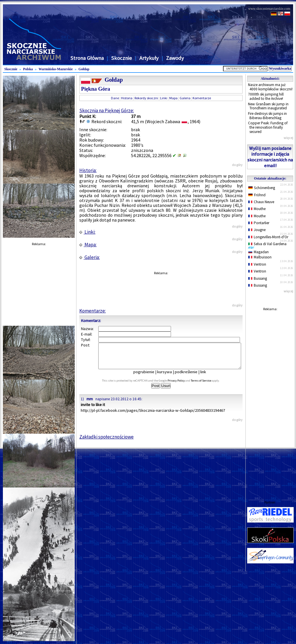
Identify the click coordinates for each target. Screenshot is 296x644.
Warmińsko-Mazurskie (56, 69)
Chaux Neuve (261, 202)
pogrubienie (148, 377)
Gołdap (84, 69)
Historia (127, 98)
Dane (115, 98)
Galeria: (90, 257)
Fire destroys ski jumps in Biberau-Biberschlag (267, 116)
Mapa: (88, 245)
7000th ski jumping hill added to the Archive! (266, 96)
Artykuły (149, 58)
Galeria (185, 98)
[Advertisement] (270, 400)
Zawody (175, 58)
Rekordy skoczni (146, 98)
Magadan (258, 252)
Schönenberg (262, 188)
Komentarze (202, 98)
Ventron (257, 264)
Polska (28, 69)
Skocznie (122, 58)
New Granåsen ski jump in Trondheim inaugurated (268, 106)
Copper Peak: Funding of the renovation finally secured (268, 127)
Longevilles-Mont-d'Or (268, 237)
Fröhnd (257, 195)
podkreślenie (190, 377)
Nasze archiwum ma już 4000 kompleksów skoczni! (270, 87)
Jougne (257, 230)
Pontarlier (259, 223)
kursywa (169, 377)
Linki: (87, 232)
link (207, 377)
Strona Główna (87, 58)
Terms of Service (207, 386)
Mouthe (257, 209)
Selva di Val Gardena (268, 245)
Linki (164, 98)
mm (90, 404)
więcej (288, 138)
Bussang (258, 278)
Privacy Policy (182, 386)
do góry (237, 165)
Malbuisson (260, 257)
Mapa (173, 98)
